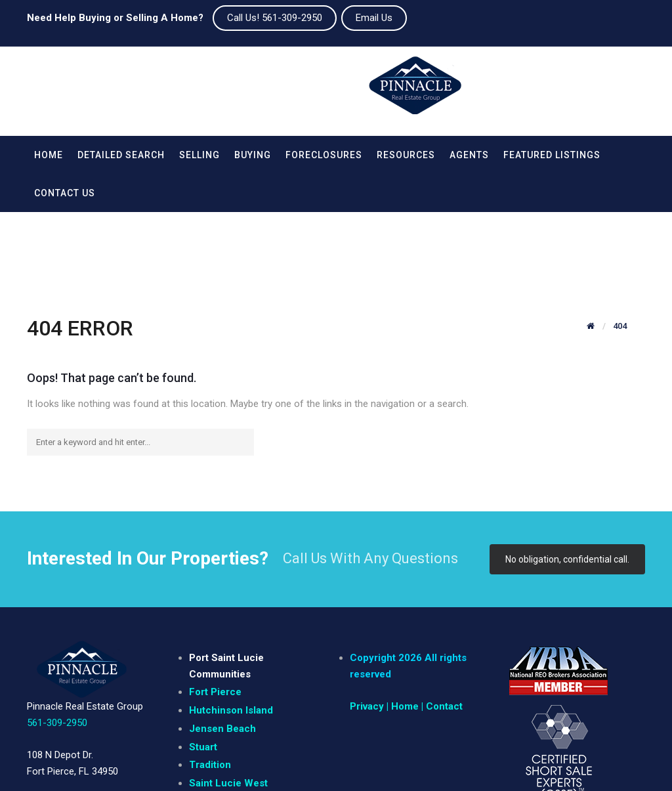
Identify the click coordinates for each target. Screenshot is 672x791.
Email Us (374, 18)
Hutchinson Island (231, 634)
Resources (406, 155)
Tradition (210, 689)
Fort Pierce (215, 616)
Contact (444, 630)
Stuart (203, 671)
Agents (469, 155)
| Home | (405, 630)
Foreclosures (324, 155)
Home (49, 155)
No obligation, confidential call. (567, 483)
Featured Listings (552, 155)
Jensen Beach (222, 652)
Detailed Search (121, 155)
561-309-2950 (57, 647)
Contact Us (65, 193)
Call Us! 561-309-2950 (275, 18)
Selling (199, 155)
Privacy (367, 630)
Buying (253, 155)
